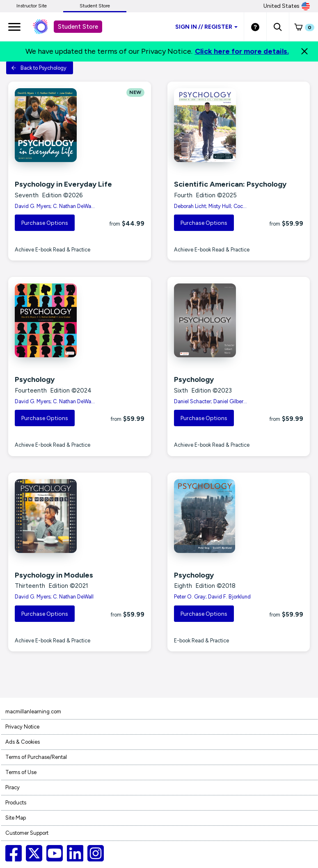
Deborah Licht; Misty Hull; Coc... (210, 206)
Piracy (13, 787)
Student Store (95, 6)
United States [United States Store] (287, 6)
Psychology (35, 379)
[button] (278, 27)
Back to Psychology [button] (39, 68)
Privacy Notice (22, 727)
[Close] (304, 51)
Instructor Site (32, 6)
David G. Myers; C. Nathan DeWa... (55, 206)
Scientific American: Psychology (230, 184)
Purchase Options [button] (45, 223)
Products (16, 803)
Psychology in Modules (54, 575)
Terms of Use (21, 772)
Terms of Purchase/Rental (36, 757)
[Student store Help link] (255, 27)
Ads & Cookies (23, 742)
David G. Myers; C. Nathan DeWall (54, 597)
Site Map (16, 818)
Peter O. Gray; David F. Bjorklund (212, 597)
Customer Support (27, 833)
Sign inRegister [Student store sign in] (206, 27)
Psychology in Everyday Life (63, 184)
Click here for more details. (242, 51)
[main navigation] (14, 27)
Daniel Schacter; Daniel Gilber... (210, 401)
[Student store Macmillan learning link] (46, 27)
